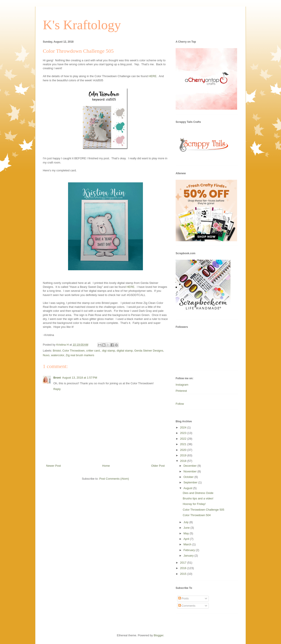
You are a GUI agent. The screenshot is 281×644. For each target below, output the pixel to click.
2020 (184, 450)
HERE (153, 76)
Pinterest (181, 391)
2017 (184, 563)
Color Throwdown (74, 351)
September (191, 482)
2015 (184, 574)
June (187, 528)
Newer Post (53, 466)
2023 (184, 433)
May (187, 533)
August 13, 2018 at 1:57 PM (80, 378)
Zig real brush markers (80, 355)
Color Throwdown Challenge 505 (203, 510)
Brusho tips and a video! (198, 498)
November (191, 471)
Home (106, 466)
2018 (184, 461)
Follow (180, 404)
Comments (187, 606)
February (190, 550)
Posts (184, 598)
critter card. (93, 351)
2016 (184, 568)
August (188, 488)
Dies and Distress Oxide (198, 493)
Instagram (182, 385)
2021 (184, 444)
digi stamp (109, 351)
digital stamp (125, 351)
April (187, 539)
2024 (184, 427)
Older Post (158, 466)
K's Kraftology (82, 25)
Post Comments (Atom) (114, 479)
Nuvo (46, 355)
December (191, 466)
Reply (57, 389)
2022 (184, 439)
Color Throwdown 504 (197, 515)
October (189, 477)
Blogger (159, 635)
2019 (184, 455)
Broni (57, 378)
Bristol (57, 351)
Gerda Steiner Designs (149, 351)
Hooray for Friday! (194, 504)
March (188, 544)
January (189, 556)
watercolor (58, 355)
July (186, 522)
